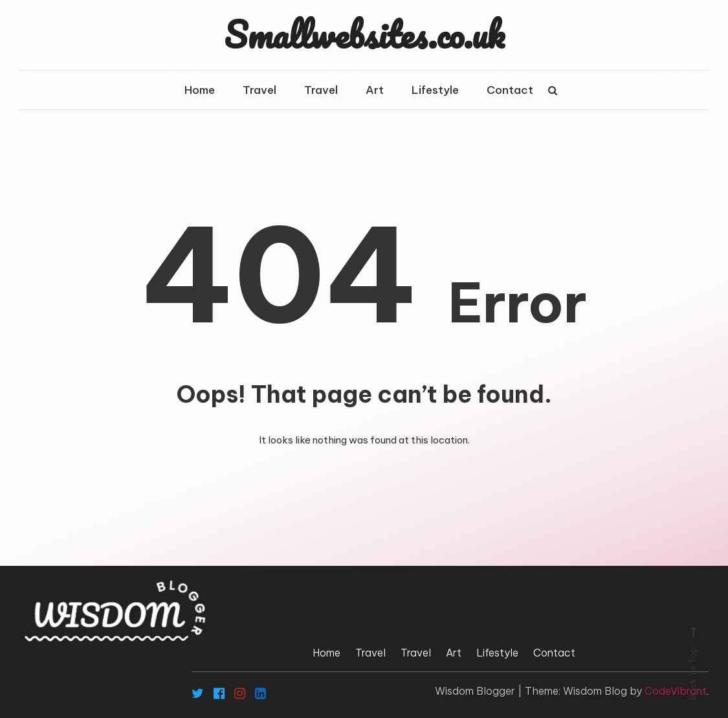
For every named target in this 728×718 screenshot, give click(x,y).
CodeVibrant (676, 691)
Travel (259, 90)
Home (200, 90)
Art (375, 90)
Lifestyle (435, 90)
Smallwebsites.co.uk (364, 34)
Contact (510, 90)
